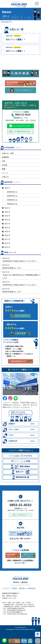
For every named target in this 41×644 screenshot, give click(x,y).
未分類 (5, 165)
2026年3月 (11, 196)
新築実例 (5, 157)
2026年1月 (11, 204)
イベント (5, 173)
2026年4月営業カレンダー (12, 268)
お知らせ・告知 (8, 153)
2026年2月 (11, 200)
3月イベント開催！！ (16, 51)
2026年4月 (11, 192)
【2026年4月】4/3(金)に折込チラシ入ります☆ (19, 261)
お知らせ (5, 177)
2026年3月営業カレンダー (12, 292)
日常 (4, 161)
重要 (4, 169)
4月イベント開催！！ (16, 39)
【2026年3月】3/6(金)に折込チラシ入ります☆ (19, 285)
